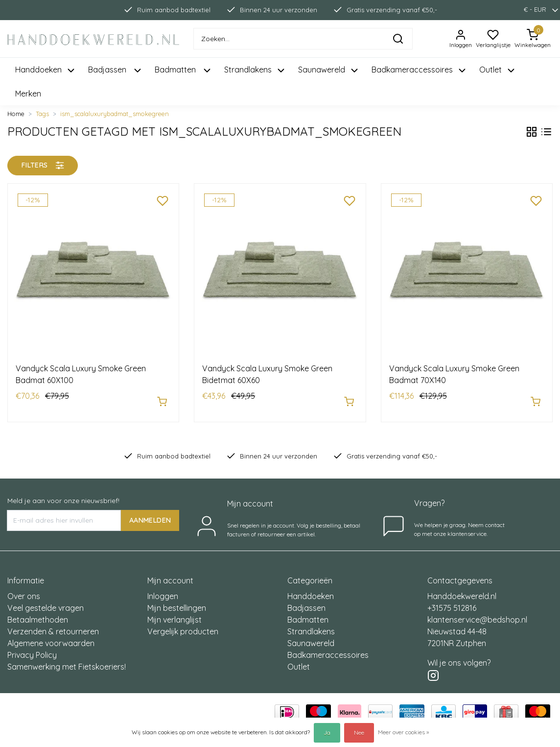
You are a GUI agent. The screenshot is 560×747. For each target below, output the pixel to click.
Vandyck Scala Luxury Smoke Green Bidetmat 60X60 (267, 374)
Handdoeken (311, 591)
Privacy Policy (32, 650)
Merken (28, 94)
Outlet (299, 662)
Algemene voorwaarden (51, 638)
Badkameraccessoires (328, 650)
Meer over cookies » (403, 732)
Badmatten (308, 615)
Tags (42, 114)
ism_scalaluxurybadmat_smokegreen (115, 114)
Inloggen (163, 591)
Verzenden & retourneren (53, 627)
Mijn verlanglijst (175, 615)
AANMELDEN (150, 515)
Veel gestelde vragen (46, 603)
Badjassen (306, 603)
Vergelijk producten (183, 627)
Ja (327, 733)
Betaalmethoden (38, 615)
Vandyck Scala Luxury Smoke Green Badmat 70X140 (454, 374)
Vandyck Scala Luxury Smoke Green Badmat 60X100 (81, 374)
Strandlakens (311, 627)
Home (16, 114)
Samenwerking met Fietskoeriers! (67, 662)
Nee (359, 733)
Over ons (24, 591)
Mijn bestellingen (177, 603)
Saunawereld (311, 638)
